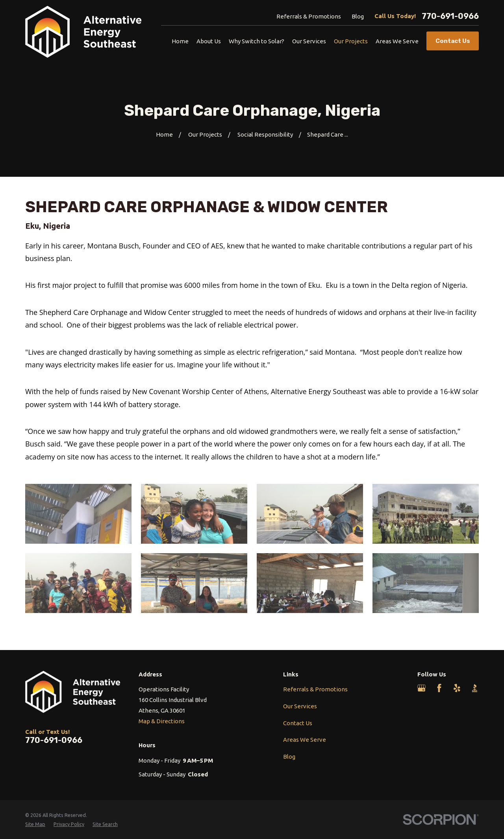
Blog (358, 16)
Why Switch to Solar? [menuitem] (257, 41)
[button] (78, 514)
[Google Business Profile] (422, 688)
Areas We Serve (305, 740)
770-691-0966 (450, 16)
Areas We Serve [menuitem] (397, 41)
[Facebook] (439, 688)
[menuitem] (35, 824)
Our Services (300, 706)
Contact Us (298, 723)
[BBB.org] (475, 688)
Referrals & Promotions (309, 16)
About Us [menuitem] (209, 41)
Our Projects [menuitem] (351, 41)
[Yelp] (457, 688)
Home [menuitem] (180, 41)
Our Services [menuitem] (309, 41)
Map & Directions (162, 721)
